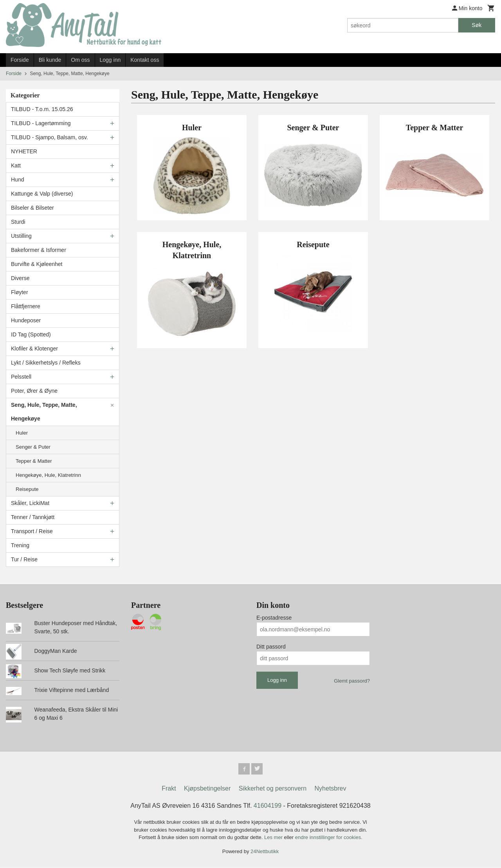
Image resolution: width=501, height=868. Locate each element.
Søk (477, 25)
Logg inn (110, 60)
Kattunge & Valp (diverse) (42, 194)
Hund (17, 180)
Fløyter (20, 292)
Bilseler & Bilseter (32, 208)
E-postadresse (274, 618)
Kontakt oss (145, 60)
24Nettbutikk (265, 853)
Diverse (20, 278)
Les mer (274, 838)
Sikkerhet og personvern (273, 790)
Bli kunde (50, 60)
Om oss (80, 60)
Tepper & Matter (34, 461)
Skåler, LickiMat (30, 503)
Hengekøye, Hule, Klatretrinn (48, 475)
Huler (22, 433)
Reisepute (27, 489)
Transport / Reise (32, 531)
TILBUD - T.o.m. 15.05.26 (42, 109)
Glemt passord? (352, 681)
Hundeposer (26, 320)
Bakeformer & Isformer (39, 250)
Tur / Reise (24, 559)
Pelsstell (21, 377)
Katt (16, 165)
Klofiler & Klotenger (34, 349)
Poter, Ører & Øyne (34, 391)
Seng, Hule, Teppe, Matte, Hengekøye (44, 412)
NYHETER (24, 151)
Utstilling (21, 236)
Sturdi (18, 222)
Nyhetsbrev (331, 790)
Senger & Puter (33, 447)
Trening (20, 545)
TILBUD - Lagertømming (41, 123)
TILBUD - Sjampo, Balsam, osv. (50, 137)
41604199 (268, 807)
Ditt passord (271, 647)
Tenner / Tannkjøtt (33, 517)
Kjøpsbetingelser (207, 790)
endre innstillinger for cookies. (329, 838)
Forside (20, 60)
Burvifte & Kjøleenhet (37, 264)
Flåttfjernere (26, 306)
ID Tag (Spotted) (31, 334)
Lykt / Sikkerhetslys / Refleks (46, 363)
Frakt (169, 790)
